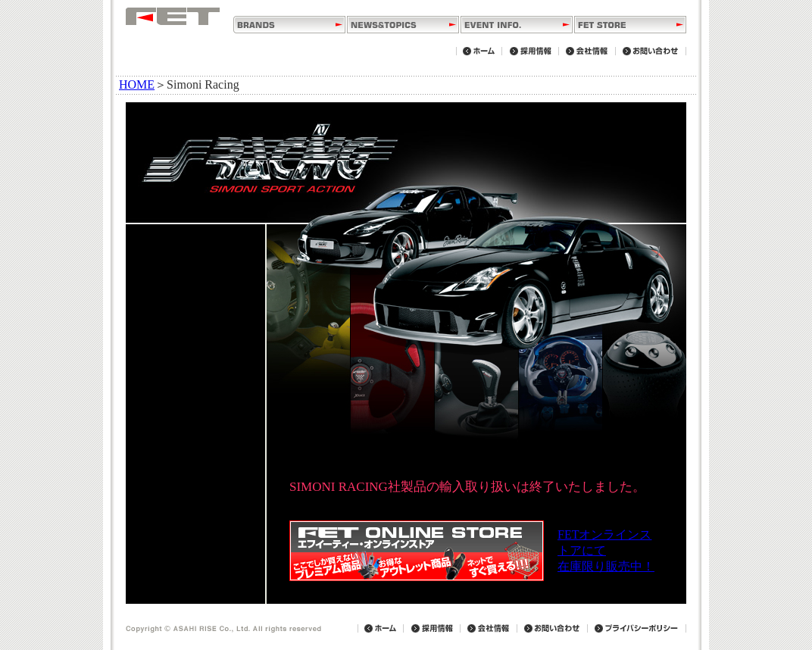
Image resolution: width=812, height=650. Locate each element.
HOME (137, 84)
